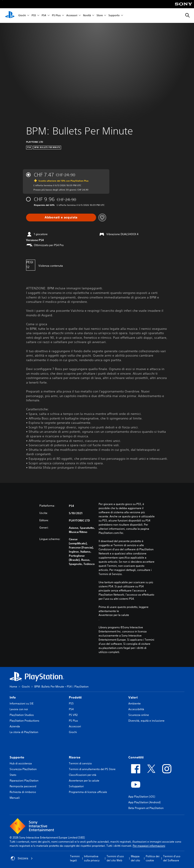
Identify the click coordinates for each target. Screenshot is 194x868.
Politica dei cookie (153, 858)
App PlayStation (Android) (144, 802)
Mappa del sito (135, 858)
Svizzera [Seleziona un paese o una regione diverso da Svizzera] (22, 858)
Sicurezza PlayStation (23, 769)
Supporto (114, 16)
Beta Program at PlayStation (146, 808)
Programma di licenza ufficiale (88, 792)
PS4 (44, 16)
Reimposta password (23, 786)
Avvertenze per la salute (114, 615)
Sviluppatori (76, 786)
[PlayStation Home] (10, 16)
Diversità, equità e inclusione (146, 721)
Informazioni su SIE (22, 703)
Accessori (72, 16)
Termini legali (75, 858)
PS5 (34, 16)
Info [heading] (13, 697)
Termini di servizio (80, 763)
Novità (87, 16)
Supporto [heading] (17, 757)
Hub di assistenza (21, 763)
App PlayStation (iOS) (142, 797)
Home (13, 687)
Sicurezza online (139, 715)
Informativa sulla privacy (92, 858)
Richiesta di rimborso (23, 792)
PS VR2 (73, 715)
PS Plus (56, 16)
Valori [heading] (133, 697)
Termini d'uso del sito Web (115, 858)
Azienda (15, 726)
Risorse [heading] (75, 757)
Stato (13, 775)
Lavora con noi (19, 709)
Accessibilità (136, 709)
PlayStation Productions (24, 721)
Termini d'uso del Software (172, 858)
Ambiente (135, 703)
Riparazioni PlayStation (24, 781)
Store (100, 16)
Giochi (22, 16)
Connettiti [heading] (136, 757)
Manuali (15, 798)
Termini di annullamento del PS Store (92, 769)
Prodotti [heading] (75, 697)
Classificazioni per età (83, 775)
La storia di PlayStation (24, 732)
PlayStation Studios (22, 715)
